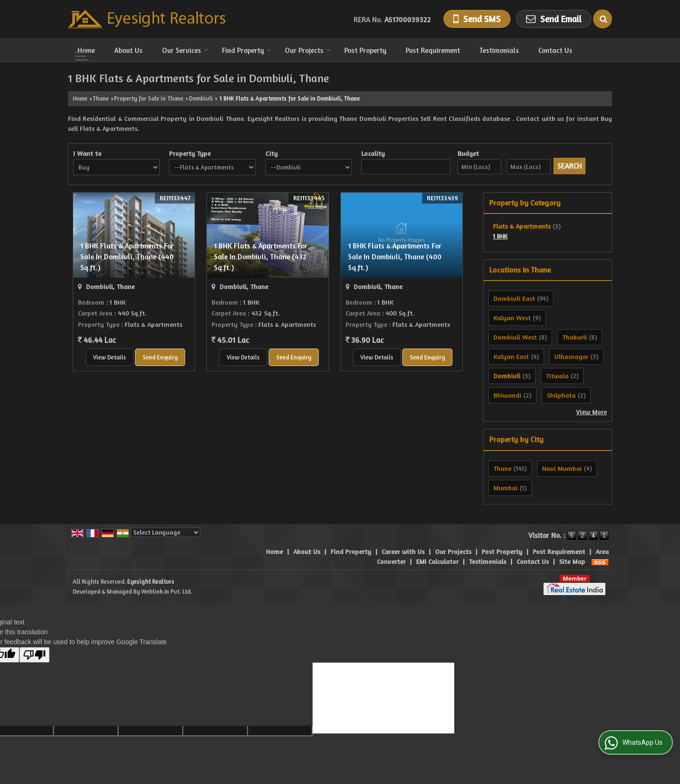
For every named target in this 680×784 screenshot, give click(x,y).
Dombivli (201, 98)
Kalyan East (511, 356)
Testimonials (499, 50)
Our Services (185, 50)
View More (591, 412)
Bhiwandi (507, 395)
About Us (128, 50)
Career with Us (403, 551)
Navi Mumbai (562, 468)
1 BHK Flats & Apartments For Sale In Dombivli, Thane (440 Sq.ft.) (127, 257)
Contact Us (555, 50)
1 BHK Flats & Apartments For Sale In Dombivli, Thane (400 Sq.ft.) (395, 257)
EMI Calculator (437, 561)
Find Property (246, 50)
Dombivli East (514, 298)
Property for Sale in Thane (149, 98)
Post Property (365, 50)
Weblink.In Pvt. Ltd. (166, 592)
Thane (101, 98)
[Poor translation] (34, 655)
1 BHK (500, 236)
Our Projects (308, 50)
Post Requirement (433, 50)
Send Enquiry (160, 357)
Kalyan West (512, 318)
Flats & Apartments (522, 226)
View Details (110, 357)
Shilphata (561, 395)
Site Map (572, 561)
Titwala (557, 376)
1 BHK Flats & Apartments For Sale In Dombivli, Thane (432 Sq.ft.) (261, 257)
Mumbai (506, 488)
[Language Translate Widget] (166, 532)
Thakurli (575, 337)
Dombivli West (515, 337)
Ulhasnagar (571, 356)
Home (86, 50)
